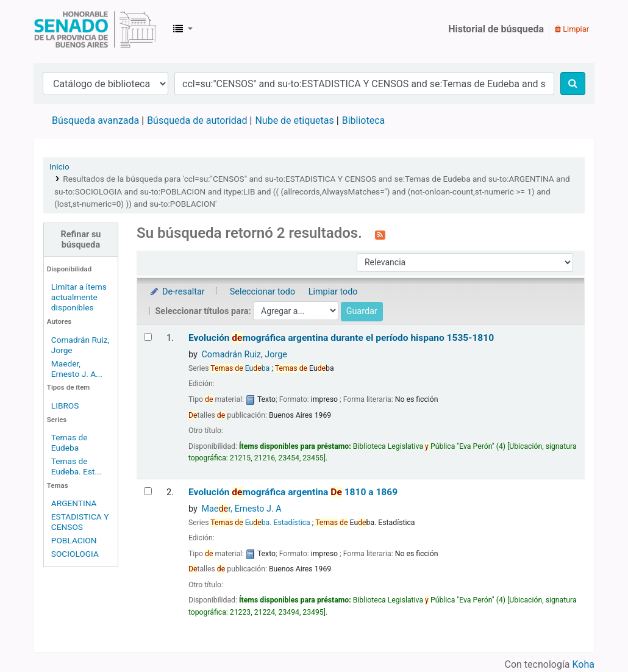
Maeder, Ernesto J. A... (77, 369)
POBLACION (74, 540)
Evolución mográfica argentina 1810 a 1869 (293, 492)
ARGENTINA (74, 503)
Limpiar (572, 29)
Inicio (59, 166)
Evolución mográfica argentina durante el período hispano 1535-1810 (341, 338)
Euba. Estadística (260, 523)
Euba (240, 368)
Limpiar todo (333, 292)
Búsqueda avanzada (95, 120)
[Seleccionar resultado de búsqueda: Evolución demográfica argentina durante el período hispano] (148, 337)
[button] (183, 29)
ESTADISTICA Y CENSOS (80, 522)
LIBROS (65, 406)
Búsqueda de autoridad (197, 120)
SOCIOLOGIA (75, 554)
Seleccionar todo (262, 292)
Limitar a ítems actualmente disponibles (79, 297)
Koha (583, 664)
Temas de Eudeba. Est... (76, 466)
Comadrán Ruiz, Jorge (244, 355)
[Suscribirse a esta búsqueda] (380, 234)
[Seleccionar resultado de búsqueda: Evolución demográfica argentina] (148, 491)
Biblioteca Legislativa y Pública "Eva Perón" (95, 29)
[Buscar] (573, 84)
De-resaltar (177, 292)
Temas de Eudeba (70, 442)
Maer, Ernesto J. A (241, 509)
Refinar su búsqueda (81, 240)
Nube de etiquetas (294, 120)
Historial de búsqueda (496, 29)
